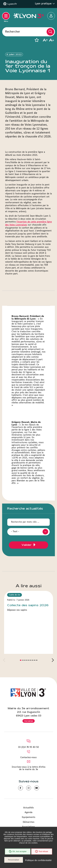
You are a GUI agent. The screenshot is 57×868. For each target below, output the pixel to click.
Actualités (28, 808)
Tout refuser (42, 852)
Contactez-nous (28, 758)
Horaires (29, 721)
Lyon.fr (12, 4)
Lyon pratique (45, 4)
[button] (37, 40)
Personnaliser (14, 860)
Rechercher (13, 32)
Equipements (29, 817)
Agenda (28, 812)
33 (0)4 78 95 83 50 (28, 747)
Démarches (29, 822)
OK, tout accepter (18, 852)
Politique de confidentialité (38, 860)
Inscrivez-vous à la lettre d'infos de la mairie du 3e (29, 768)
